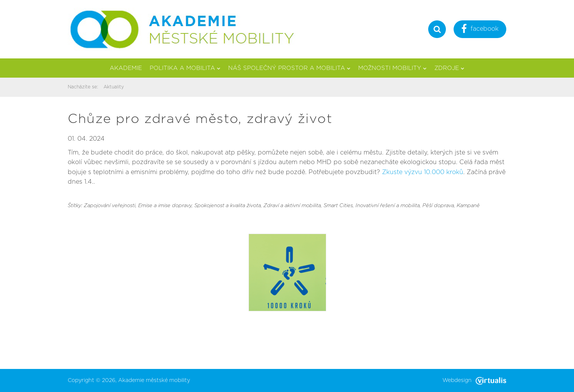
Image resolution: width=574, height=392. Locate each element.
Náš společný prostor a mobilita (289, 68)
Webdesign (474, 380)
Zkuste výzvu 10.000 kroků (423, 172)
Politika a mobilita (185, 68)
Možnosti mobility (392, 68)
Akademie (126, 68)
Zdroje (449, 68)
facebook (480, 30)
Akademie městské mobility (154, 380)
